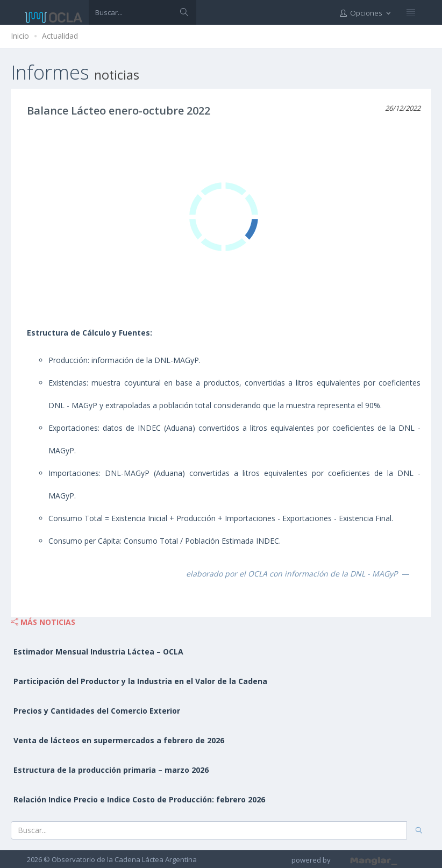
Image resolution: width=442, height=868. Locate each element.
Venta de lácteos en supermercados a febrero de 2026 (119, 740)
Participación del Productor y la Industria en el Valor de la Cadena (140, 681)
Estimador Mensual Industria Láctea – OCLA (98, 652)
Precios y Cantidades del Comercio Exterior (97, 711)
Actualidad (60, 36)
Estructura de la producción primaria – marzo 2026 (111, 770)
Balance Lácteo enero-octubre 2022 (119, 111)
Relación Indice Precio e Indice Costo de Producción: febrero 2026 (139, 799)
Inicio (20, 36)
